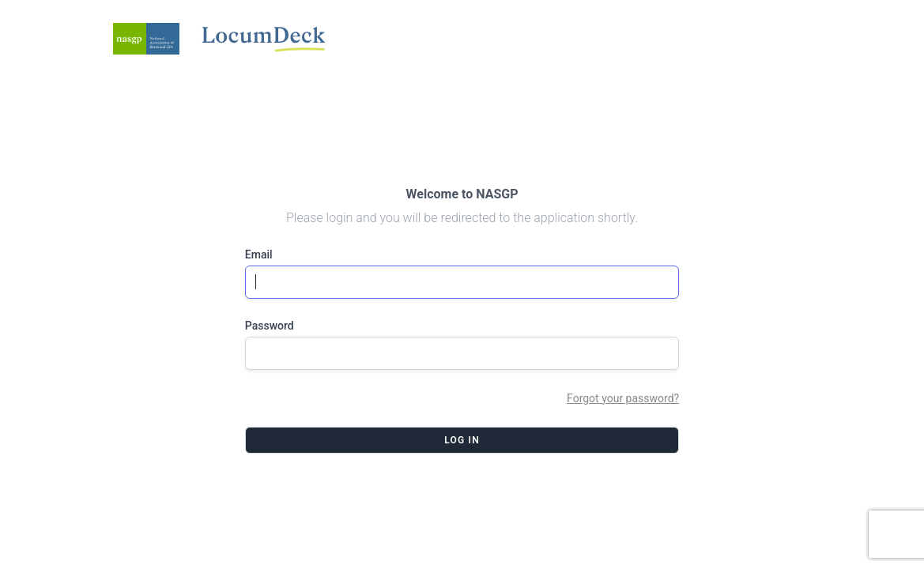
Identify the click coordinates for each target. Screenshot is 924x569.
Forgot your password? (623, 398)
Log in (462, 440)
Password (270, 326)
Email (259, 254)
